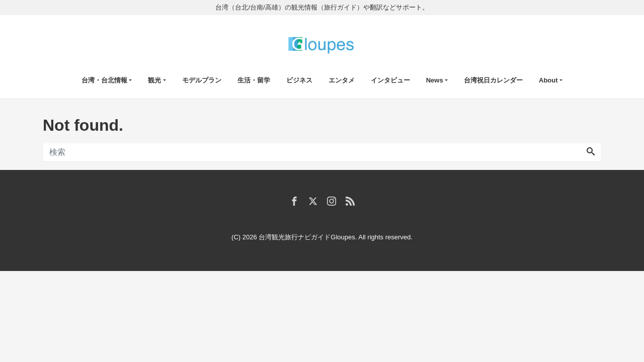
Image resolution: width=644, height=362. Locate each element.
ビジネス (299, 80)
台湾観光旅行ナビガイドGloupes (307, 237)
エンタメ (342, 80)
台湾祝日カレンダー (493, 80)
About (548, 80)
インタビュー (390, 80)
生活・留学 (254, 80)
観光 (154, 80)
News (435, 80)
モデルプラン (202, 80)
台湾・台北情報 (104, 80)
